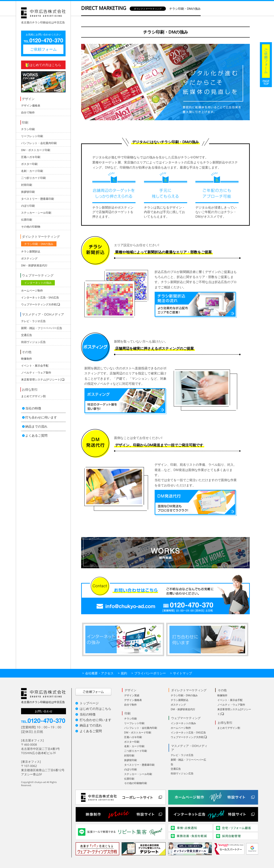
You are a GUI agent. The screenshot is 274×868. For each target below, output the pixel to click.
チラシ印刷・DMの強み (39, 244)
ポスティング (29, 258)
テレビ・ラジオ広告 (33, 321)
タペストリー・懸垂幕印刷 (38, 199)
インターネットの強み (38, 283)
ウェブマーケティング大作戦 (187, 737)
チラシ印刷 (28, 129)
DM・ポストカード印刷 (36, 150)
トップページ (89, 703)
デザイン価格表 (31, 105)
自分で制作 (28, 112)
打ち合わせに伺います (41, 417)
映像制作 (27, 359)
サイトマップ (183, 673)
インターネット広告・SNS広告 (40, 297)
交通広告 (27, 335)
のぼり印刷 (28, 206)
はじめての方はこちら (43, 65)
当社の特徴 (33, 408)
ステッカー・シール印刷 (36, 213)
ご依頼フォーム (43, 49)
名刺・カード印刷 (32, 171)
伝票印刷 (27, 220)
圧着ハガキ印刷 (31, 157)
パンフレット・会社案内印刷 (39, 143)
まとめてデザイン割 (33, 396)
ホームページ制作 (32, 290)
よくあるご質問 (36, 435)
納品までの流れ (36, 426)
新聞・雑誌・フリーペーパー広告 (42, 328)
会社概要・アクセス (99, 673)
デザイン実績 (132, 695)
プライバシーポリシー (150, 673)
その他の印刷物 (31, 227)
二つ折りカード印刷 (33, 178)
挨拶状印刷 (28, 192)
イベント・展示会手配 (35, 366)
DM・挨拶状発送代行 (34, 265)
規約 (124, 673)
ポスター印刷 (29, 164)
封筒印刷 (27, 185)
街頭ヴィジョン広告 (33, 342)
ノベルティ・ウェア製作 (36, 373)
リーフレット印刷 (32, 136)
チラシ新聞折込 (31, 251)
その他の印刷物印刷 (136, 783)
